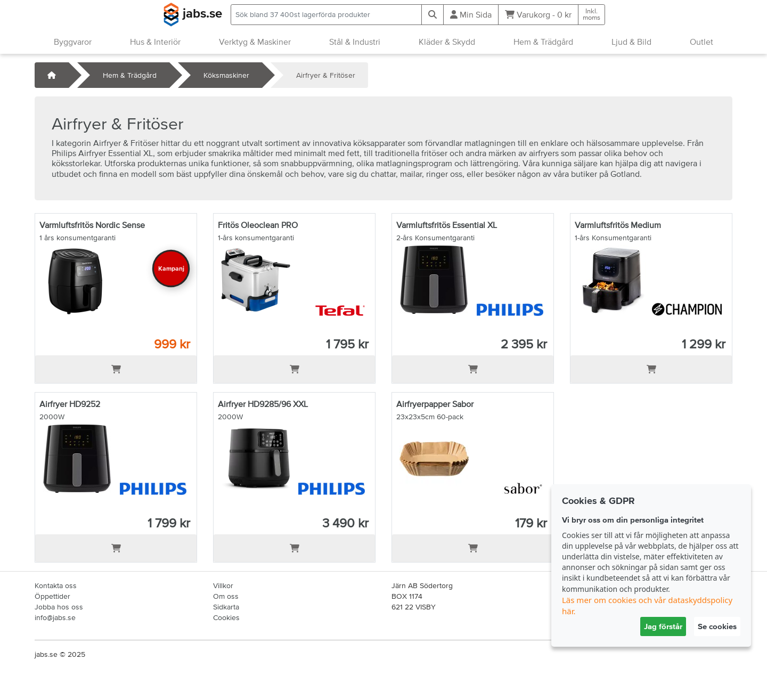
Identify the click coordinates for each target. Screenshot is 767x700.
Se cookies (717, 626)
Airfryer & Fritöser (326, 75)
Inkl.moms (591, 14)
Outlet (701, 42)
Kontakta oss (56, 585)
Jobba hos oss (59, 607)
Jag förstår (663, 626)
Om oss (226, 596)
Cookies (226, 617)
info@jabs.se (55, 617)
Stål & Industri (355, 42)
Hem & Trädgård (543, 42)
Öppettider (52, 596)
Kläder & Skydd (447, 42)
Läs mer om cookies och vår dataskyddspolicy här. (647, 605)
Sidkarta (226, 607)
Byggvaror (73, 42)
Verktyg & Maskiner (255, 42)
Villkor (223, 585)
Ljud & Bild (631, 42)
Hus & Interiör (155, 42)
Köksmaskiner (226, 75)
